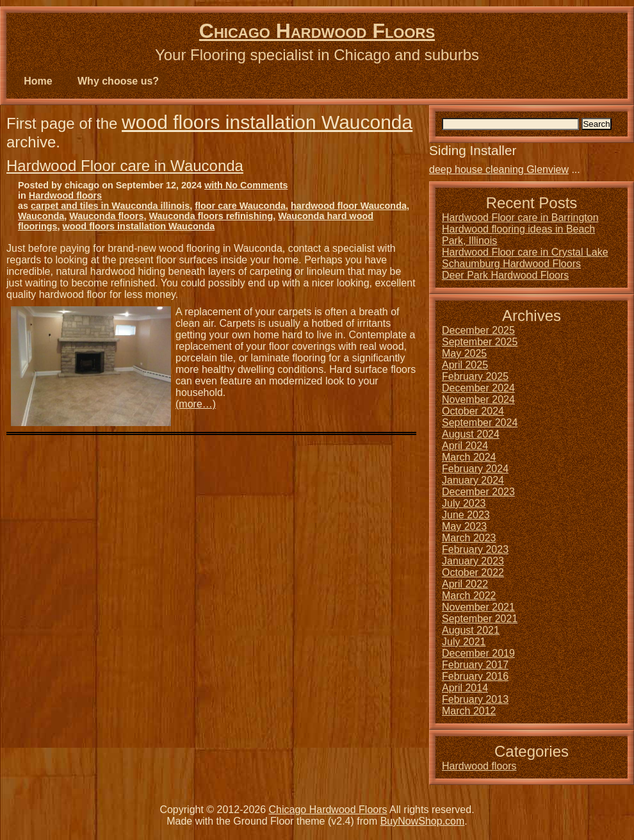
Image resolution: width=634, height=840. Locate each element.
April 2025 (465, 365)
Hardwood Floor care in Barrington (520, 218)
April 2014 (465, 688)
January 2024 (473, 480)
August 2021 (471, 630)
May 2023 (464, 526)
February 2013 (475, 699)
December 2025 (478, 330)
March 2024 (469, 457)
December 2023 (478, 492)
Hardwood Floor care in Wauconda (125, 166)
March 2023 (469, 538)
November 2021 (478, 607)
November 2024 (478, 399)
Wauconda (41, 216)
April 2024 (465, 446)
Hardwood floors (65, 195)
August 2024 (471, 434)
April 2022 (465, 584)
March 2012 (469, 711)
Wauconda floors (106, 216)
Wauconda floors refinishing (211, 216)
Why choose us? (118, 81)
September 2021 (480, 619)
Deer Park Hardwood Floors (505, 275)
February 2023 (475, 549)
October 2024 (473, 411)
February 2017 (475, 665)
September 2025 (480, 342)
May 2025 (464, 353)
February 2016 (475, 676)
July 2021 (464, 642)
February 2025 (475, 376)
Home (38, 81)
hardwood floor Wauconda (349, 206)
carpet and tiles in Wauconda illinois (110, 206)
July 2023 (464, 503)
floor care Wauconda (240, 206)
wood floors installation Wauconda (267, 122)
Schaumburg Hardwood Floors (511, 264)
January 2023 (473, 561)
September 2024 (480, 423)
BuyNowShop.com (423, 821)
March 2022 (469, 596)
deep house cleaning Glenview (499, 169)
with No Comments (246, 185)
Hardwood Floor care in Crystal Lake (525, 252)
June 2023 (466, 515)
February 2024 (475, 469)
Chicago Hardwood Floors (317, 31)
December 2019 (478, 653)
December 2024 (478, 388)
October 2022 (473, 572)
